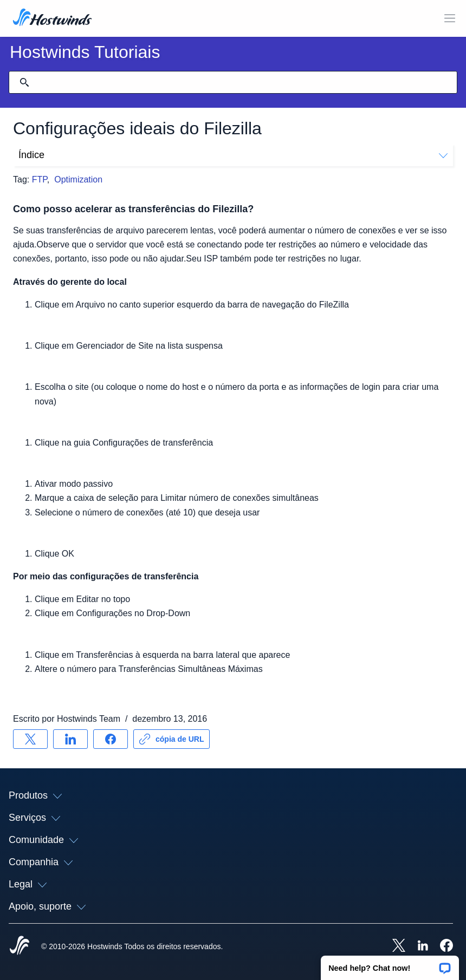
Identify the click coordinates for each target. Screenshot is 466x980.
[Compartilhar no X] (30, 739)
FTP (40, 179)
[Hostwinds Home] (20, 946)
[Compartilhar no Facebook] (111, 739)
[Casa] (52, 18)
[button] (390, 964)
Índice (233, 155)
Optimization (78, 179)
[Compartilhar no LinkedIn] (70, 739)
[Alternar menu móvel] (450, 18)
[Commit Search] (24, 82)
